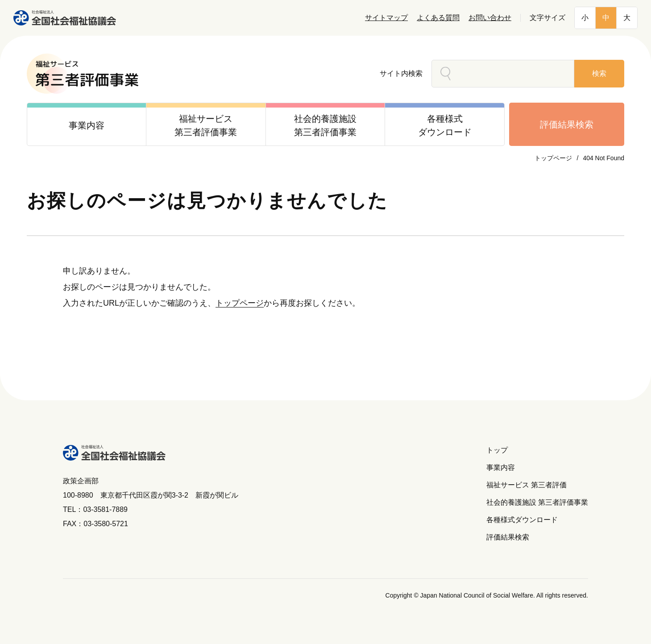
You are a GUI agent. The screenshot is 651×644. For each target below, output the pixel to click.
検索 (599, 73)
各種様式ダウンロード (522, 520)
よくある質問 (438, 18)
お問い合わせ (490, 18)
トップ (497, 450)
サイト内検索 (401, 73)
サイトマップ (386, 18)
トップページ (553, 158)
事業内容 (501, 467)
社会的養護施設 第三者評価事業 (537, 502)
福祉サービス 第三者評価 (527, 485)
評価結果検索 (567, 125)
